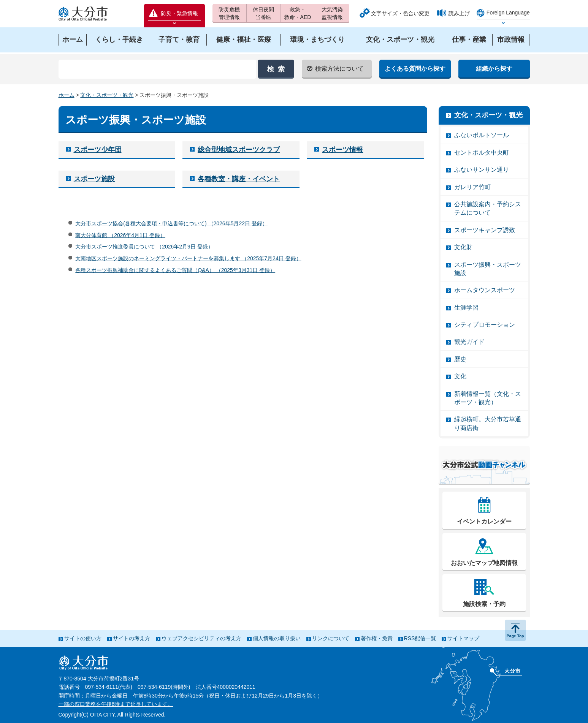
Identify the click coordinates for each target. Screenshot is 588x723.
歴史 (460, 359)
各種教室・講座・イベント (239, 179)
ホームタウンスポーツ (485, 290)
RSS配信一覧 (420, 638)
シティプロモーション (485, 325)
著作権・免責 (377, 638)
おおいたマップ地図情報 (484, 563)
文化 (460, 376)
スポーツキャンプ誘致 (485, 230)
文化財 (463, 247)
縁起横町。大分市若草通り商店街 (488, 423)
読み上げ (459, 13)
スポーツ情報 (342, 150)
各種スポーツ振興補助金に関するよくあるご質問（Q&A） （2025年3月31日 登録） (175, 270)
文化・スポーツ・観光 (107, 95)
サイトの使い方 (83, 638)
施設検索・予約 (484, 604)
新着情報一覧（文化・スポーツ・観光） (488, 398)
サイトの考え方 (132, 638)
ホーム (67, 95)
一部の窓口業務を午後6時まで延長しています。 (116, 704)
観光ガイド (469, 342)
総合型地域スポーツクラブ (239, 150)
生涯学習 (466, 308)
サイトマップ (463, 638)
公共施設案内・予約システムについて (488, 208)
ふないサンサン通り (482, 170)
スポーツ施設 (94, 179)
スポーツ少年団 (98, 150)
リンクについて (331, 638)
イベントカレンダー (484, 521)
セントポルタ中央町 (482, 153)
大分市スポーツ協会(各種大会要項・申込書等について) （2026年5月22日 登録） (171, 223)
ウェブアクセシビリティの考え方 (201, 638)
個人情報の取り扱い (277, 638)
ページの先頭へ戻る (515, 630)
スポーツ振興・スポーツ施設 (488, 269)
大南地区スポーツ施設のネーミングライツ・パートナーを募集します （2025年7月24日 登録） (188, 258)
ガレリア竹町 (472, 187)
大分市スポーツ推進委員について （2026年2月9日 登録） (144, 247)
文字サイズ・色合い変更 (400, 13)
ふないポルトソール (482, 135)
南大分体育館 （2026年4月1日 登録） (120, 235)
